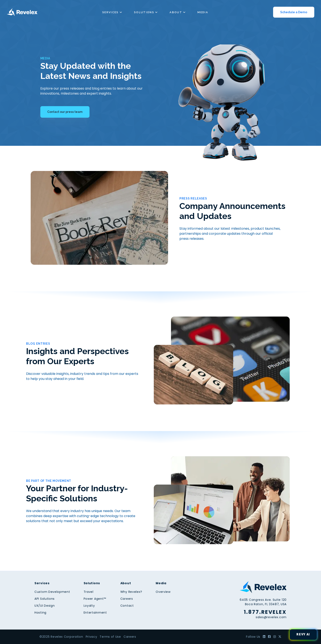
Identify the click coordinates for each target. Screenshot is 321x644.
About (176, 12)
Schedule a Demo (294, 12)
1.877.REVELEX (265, 612)
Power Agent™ (95, 599)
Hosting (40, 613)
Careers (127, 599)
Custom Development (52, 592)
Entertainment (95, 613)
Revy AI (303, 634)
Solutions (144, 12)
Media (203, 12)
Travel (89, 592)
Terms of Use (110, 637)
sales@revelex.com (271, 617)
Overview (163, 592)
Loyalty (89, 606)
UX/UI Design (45, 606)
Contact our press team (65, 112)
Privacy (91, 637)
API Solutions (45, 599)
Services (111, 12)
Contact (127, 606)
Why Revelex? (131, 592)
